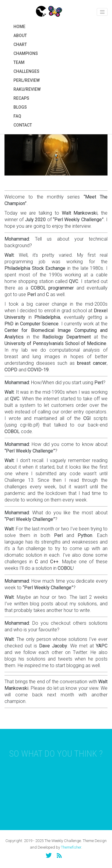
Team (19, 62)
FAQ (17, 116)
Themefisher (71, 847)
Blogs (20, 107)
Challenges (26, 71)
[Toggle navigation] (102, 12)
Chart (20, 44)
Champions (26, 53)
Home (19, 27)
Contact (23, 125)
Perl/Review (27, 80)
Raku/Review (27, 89)
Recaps (21, 98)
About (20, 36)
